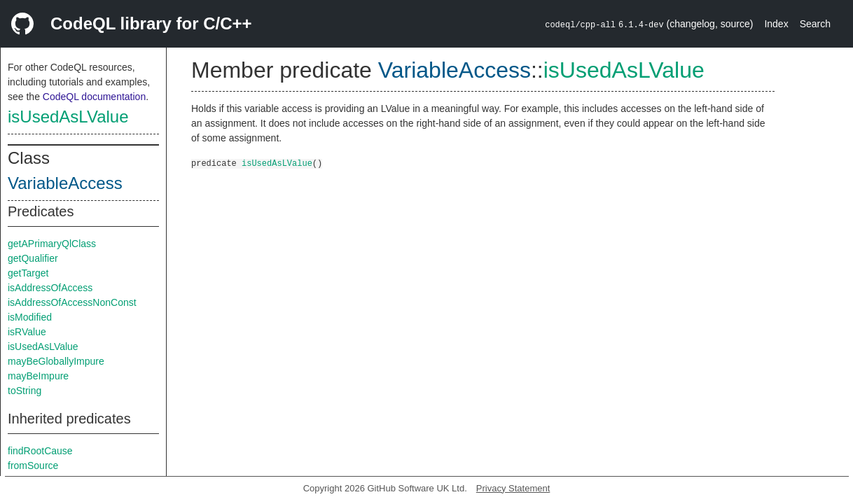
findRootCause (40, 451)
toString (25, 391)
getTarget (28, 273)
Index (776, 24)
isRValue (27, 332)
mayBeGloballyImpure (56, 361)
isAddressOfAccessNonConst (72, 302)
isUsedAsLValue (68, 117)
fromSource (33, 465)
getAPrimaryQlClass (52, 244)
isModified (30, 317)
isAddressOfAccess (50, 288)
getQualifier (33, 258)
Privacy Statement (513, 488)
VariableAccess (65, 183)
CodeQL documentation (94, 97)
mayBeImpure (38, 376)
